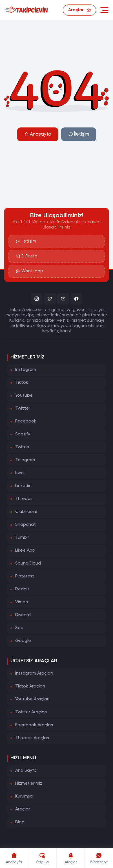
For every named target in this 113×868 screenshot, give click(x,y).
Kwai (20, 473)
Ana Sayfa (26, 771)
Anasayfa (38, 134)
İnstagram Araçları (34, 673)
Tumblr (22, 538)
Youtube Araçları (32, 699)
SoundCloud (28, 563)
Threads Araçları (32, 738)
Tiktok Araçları (30, 686)
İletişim (79, 134)
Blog (20, 822)
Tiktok (22, 383)
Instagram (26, 370)
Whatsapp (29, 271)
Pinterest (25, 576)
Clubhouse (26, 512)
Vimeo (22, 602)
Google (23, 641)
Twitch (22, 447)
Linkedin (23, 486)
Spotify (23, 434)
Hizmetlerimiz (29, 784)
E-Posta (27, 256)
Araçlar (23, 809)
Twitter (23, 408)
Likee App (25, 551)
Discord (23, 615)
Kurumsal (24, 796)
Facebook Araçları (34, 725)
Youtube (24, 396)
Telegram (25, 460)
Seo (19, 628)
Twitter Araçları (31, 712)
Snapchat (26, 525)
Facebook (26, 421)
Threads (24, 499)
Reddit (22, 589)
